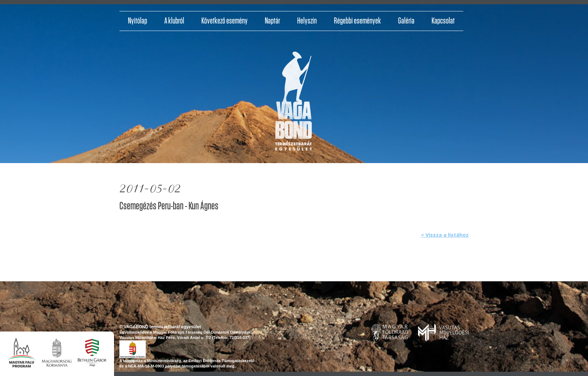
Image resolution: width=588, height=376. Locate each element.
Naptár (272, 21)
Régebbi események (357, 21)
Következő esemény (225, 21)
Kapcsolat (443, 21)
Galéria (406, 21)
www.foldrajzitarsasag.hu (390, 332)
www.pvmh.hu (443, 333)
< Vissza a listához (445, 235)
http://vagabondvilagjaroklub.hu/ (294, 104)
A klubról (174, 21)
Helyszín (307, 21)
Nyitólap (138, 21)
